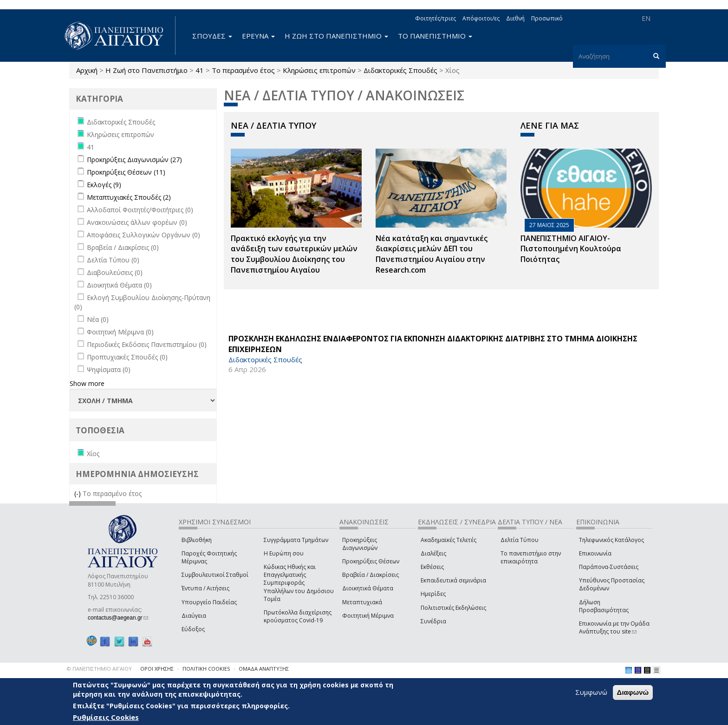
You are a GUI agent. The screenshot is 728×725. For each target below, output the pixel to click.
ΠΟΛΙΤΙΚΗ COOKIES (206, 669)
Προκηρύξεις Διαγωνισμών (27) (134, 160)
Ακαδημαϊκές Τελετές (448, 540)
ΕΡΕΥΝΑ (258, 36)
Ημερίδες (433, 594)
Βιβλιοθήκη (197, 540)
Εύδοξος (193, 629)
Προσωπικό (547, 18)
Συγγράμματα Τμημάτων (296, 540)
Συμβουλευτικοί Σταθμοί (215, 575)
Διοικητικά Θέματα (368, 588)
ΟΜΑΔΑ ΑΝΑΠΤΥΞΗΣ (264, 669)
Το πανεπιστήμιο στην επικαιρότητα (531, 557)
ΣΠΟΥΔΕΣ (212, 36)
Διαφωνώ (633, 692)
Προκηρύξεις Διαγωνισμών (360, 544)
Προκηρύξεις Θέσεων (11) (126, 172)
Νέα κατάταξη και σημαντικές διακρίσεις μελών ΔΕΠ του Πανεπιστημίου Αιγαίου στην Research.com (432, 254)
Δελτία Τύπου (520, 540)
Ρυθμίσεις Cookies (106, 717)
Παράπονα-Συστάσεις (609, 567)
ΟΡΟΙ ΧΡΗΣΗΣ (157, 669)
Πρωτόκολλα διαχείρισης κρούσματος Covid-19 (298, 616)
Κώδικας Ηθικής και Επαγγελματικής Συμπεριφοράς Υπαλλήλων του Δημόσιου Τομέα (299, 583)
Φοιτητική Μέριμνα (368, 616)
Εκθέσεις (432, 567)
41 (200, 70)
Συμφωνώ (591, 692)
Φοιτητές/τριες (435, 18)
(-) (78, 493)
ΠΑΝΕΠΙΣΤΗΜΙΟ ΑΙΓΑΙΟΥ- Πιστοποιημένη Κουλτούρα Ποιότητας (571, 249)
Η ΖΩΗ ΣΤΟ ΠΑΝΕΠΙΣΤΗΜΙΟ (336, 36)
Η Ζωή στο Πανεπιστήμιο (146, 70)
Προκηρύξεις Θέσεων (371, 561)
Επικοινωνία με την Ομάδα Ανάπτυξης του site (614, 627)
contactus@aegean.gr (118, 618)
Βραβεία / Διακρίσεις (370, 575)
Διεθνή (515, 18)
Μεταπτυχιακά (362, 602)
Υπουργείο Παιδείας (209, 602)
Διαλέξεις (433, 553)
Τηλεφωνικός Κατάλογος (611, 540)
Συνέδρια (433, 621)
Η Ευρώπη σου (284, 553)
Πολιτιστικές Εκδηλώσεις (453, 608)
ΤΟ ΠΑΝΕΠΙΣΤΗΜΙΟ (435, 36)
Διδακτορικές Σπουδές (400, 70)
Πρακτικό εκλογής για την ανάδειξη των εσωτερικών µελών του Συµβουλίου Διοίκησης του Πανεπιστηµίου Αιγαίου (294, 254)
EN (646, 18)
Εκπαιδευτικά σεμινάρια (453, 580)
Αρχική (87, 70)
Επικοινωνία (595, 553)
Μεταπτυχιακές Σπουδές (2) (129, 197)
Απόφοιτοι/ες (481, 18)
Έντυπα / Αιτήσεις (205, 588)
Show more (87, 383)
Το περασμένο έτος (243, 70)
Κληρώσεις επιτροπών (319, 70)
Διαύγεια (194, 616)
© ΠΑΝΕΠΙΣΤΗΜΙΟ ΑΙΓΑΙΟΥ (99, 669)
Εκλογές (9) (104, 185)
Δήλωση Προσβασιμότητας (604, 606)
